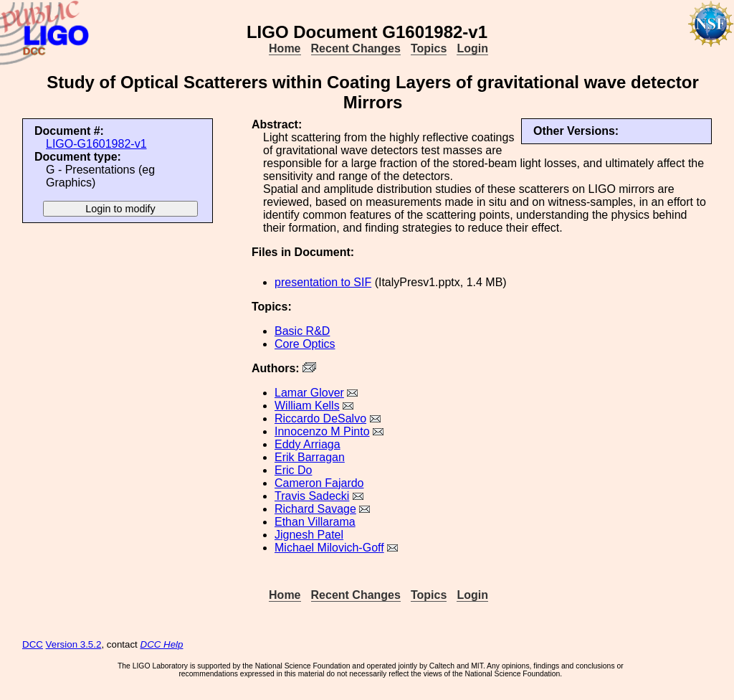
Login (472, 48)
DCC (33, 644)
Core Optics (305, 344)
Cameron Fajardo (319, 483)
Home (285, 48)
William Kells (307, 406)
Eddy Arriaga (308, 444)
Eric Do (293, 470)
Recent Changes (356, 48)
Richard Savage (315, 509)
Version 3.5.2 (74, 644)
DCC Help (162, 644)
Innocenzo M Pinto (322, 431)
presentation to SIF (323, 282)
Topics (429, 48)
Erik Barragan (310, 457)
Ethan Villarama (315, 522)
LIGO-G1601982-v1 (96, 144)
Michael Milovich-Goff (329, 548)
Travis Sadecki (312, 496)
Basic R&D (302, 331)
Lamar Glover (309, 393)
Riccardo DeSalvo (320, 418)
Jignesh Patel (309, 535)
